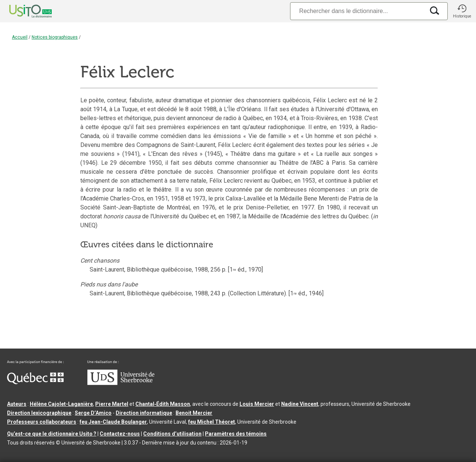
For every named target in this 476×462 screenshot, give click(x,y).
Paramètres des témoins (236, 434)
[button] (462, 11)
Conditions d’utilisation (172, 434)
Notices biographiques (55, 37)
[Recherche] (357, 11)
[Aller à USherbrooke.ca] (121, 383)
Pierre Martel (112, 404)
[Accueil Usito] (22, 11)
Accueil (20, 37)
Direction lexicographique (39, 413)
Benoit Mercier (194, 413)
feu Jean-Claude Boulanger (113, 422)
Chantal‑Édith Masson (163, 404)
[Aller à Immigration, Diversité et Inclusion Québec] (35, 382)
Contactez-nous (120, 434)
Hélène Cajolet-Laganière (61, 404)
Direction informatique (144, 413)
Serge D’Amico (93, 413)
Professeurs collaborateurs (42, 422)
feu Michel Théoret (212, 422)
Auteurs (17, 404)
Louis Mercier (257, 404)
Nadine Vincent (300, 404)
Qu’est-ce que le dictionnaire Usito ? (52, 434)
